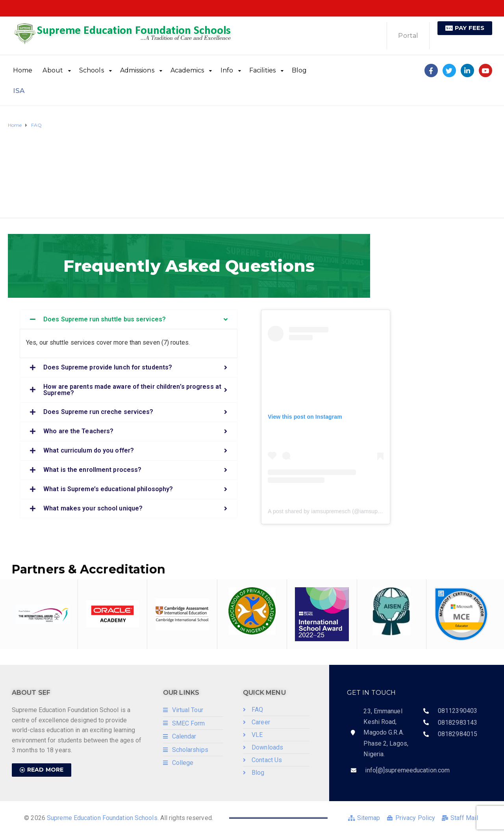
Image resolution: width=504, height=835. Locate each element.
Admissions (137, 70)
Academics (187, 70)
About (53, 70)
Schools (92, 70)
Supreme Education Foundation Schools (102, 818)
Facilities (262, 70)
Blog (299, 70)
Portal (408, 36)
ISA (19, 91)
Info (227, 70)
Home (23, 70)
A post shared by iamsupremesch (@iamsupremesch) (334, 511)
